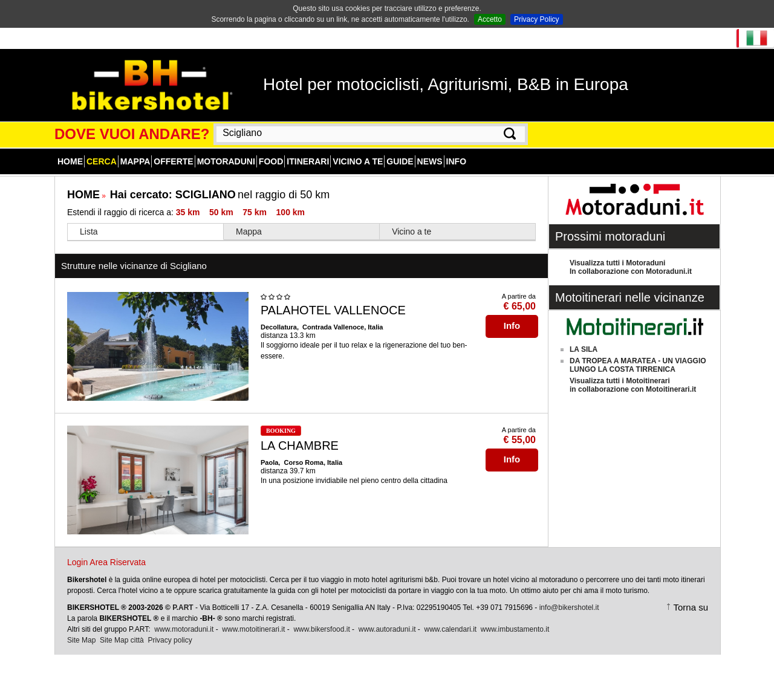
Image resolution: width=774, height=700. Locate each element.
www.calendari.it (450, 629)
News (430, 161)
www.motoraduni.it (184, 629)
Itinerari (308, 161)
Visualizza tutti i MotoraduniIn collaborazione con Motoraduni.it (631, 267)
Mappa (135, 161)
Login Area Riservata (106, 562)
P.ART (183, 608)
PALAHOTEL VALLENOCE (333, 310)
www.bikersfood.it (321, 629)
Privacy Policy (537, 19)
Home (70, 161)
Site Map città (122, 640)
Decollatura (279, 327)
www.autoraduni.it (387, 629)
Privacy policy (170, 640)
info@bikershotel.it (569, 608)
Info (456, 161)
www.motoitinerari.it (253, 629)
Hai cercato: (173, 195)
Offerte (173, 161)
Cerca (102, 161)
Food (271, 161)
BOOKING (281, 431)
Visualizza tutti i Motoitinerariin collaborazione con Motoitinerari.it (633, 385)
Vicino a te (358, 161)
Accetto (490, 19)
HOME (83, 195)
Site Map (81, 640)
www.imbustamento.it (515, 629)
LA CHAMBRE (300, 446)
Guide (400, 161)
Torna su (691, 607)
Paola (269, 462)
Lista (89, 232)
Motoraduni (226, 161)
